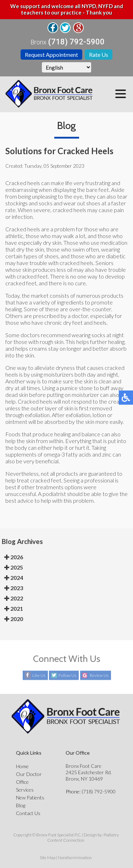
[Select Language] (66, 67)
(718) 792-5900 (76, 42)
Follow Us (67, 676)
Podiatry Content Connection (83, 837)
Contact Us (28, 813)
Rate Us (99, 55)
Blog (21, 805)
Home (22, 766)
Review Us (99, 676)
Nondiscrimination (75, 858)
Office (22, 782)
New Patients (30, 797)
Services (25, 790)
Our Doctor (29, 774)
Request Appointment (51, 55)
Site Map (48, 858)
